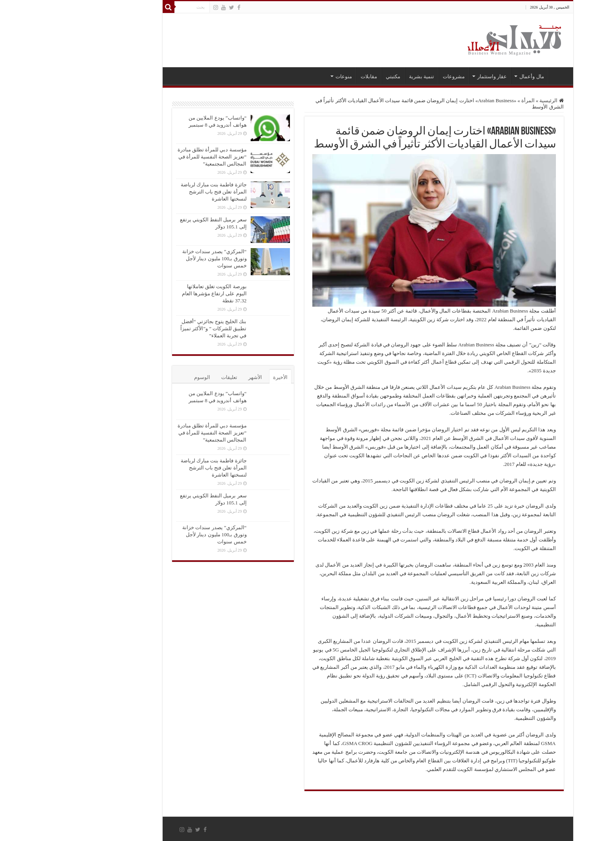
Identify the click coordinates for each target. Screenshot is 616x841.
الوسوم (142, 377)
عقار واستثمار (432, 76)
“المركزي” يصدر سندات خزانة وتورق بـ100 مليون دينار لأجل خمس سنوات (155, 259)
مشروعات (394, 76)
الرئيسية (499, 75)
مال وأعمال (472, 76)
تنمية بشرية (362, 76)
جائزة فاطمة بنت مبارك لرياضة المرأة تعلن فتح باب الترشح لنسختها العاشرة (154, 192)
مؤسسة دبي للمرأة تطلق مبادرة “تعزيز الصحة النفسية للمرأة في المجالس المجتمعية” (152, 157)
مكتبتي (333, 76)
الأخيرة (221, 377)
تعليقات (170, 377)
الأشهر (195, 377)
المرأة (468, 100)
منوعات (284, 76)
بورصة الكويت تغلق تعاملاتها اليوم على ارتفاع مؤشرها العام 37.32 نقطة (155, 294)
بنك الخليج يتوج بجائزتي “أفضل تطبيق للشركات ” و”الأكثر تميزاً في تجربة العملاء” (154, 328)
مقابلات (309, 76)
